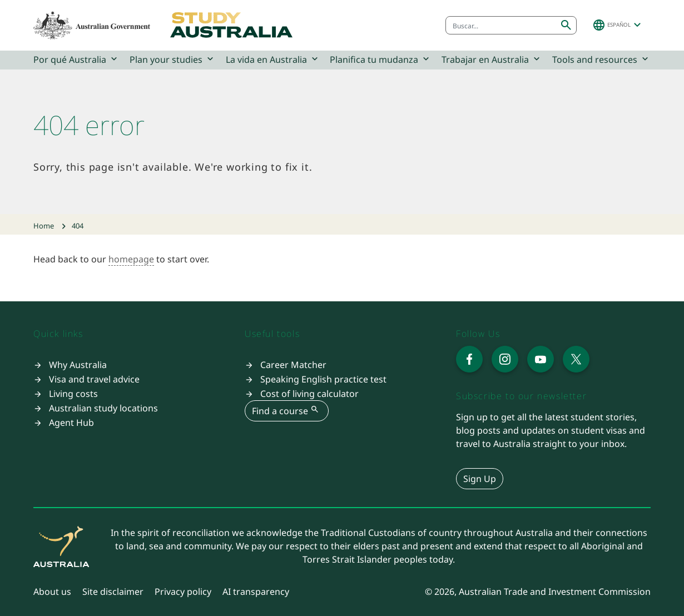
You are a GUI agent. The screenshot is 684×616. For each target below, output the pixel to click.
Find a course (287, 410)
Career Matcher (293, 365)
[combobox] (501, 25)
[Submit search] (566, 25)
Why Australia (78, 365)
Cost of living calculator (309, 394)
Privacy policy (183, 592)
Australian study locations (103, 408)
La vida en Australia (273, 59)
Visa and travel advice (94, 379)
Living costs (73, 394)
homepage (131, 259)
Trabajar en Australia (492, 59)
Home (44, 226)
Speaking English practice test (323, 379)
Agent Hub (71, 423)
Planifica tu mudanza (381, 59)
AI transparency (256, 592)
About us (52, 592)
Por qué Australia (76, 59)
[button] (618, 25)
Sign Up (480, 479)
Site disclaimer (113, 592)
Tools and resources (601, 59)
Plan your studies (173, 59)
